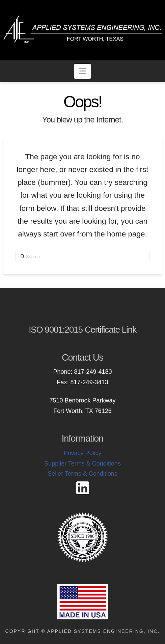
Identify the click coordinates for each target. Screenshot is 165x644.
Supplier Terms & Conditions (82, 464)
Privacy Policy (82, 453)
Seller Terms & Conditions (82, 474)
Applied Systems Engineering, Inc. (104, 631)
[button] (82, 71)
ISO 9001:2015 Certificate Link (82, 330)
